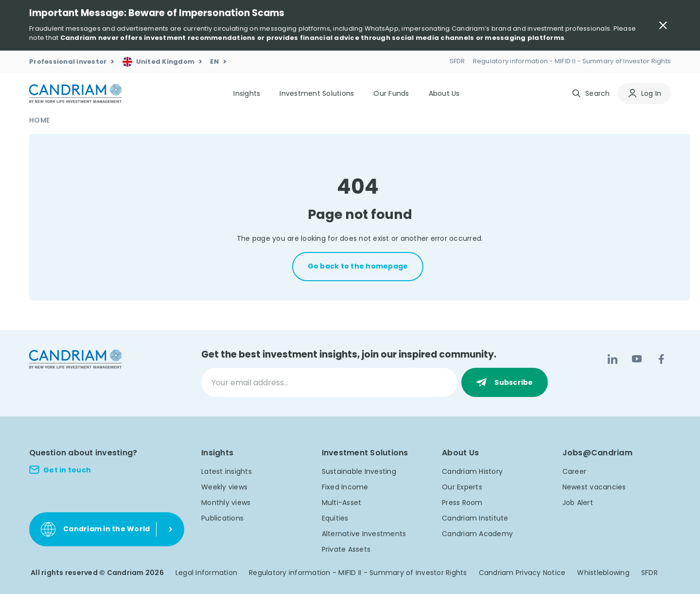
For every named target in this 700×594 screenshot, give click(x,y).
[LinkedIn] (612, 359)
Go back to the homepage (358, 266)
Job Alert (578, 503)
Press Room (462, 503)
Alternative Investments (364, 534)
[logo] (75, 94)
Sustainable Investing (359, 471)
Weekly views (224, 487)
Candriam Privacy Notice (522, 573)
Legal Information (206, 573)
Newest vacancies (594, 487)
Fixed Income (345, 487)
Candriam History (472, 471)
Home (39, 120)
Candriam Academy (477, 534)
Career (575, 471)
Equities (335, 518)
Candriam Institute (475, 518)
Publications (222, 518)
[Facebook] (661, 359)
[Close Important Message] (663, 25)
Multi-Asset (342, 503)
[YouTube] (637, 359)
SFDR (649, 573)
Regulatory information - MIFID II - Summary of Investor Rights (358, 573)
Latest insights (227, 471)
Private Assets (346, 549)
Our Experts (462, 487)
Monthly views (226, 503)
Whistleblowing (603, 573)
